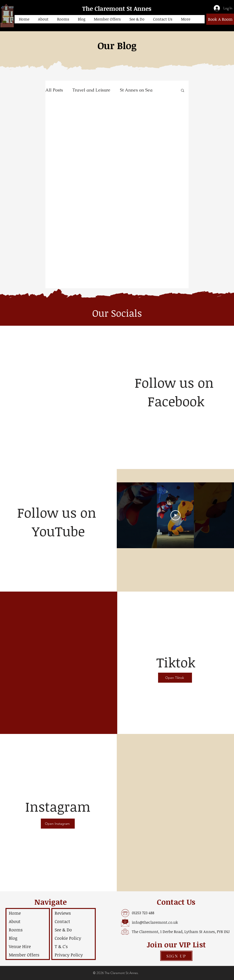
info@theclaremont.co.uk (155, 922)
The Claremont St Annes (117, 8)
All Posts (54, 90)
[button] (43, 19)
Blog (13, 938)
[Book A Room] (220, 19)
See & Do (63, 930)
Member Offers (24, 955)
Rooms (16, 930)
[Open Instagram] (58, 824)
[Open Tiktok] (175, 678)
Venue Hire (20, 946)
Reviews (63, 913)
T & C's (61, 946)
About (15, 921)
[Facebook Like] (176, 417)
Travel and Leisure (91, 90)
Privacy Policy (69, 955)
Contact (62, 921)
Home (15, 913)
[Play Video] (175, 515)
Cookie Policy (68, 938)
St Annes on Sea (136, 90)
